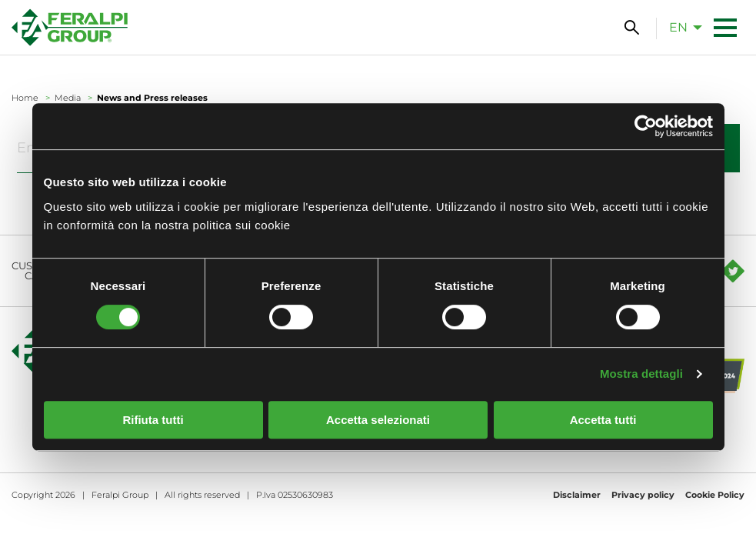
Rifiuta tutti (153, 420)
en (678, 27)
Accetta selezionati (378, 420)
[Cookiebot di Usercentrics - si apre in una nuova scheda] (646, 126)
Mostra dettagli (641, 374)
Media (68, 98)
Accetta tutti (603, 420)
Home (25, 98)
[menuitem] (681, 27)
